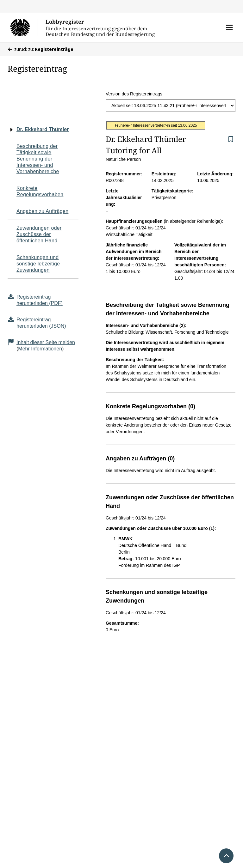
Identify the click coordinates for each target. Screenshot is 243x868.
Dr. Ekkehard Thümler (43, 129)
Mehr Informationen (40, 349)
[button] (229, 27)
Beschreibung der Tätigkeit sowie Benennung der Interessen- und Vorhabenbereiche (38, 159)
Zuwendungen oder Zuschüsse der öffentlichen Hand (39, 234)
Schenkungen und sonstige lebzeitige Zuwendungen (38, 264)
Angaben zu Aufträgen (42, 211)
